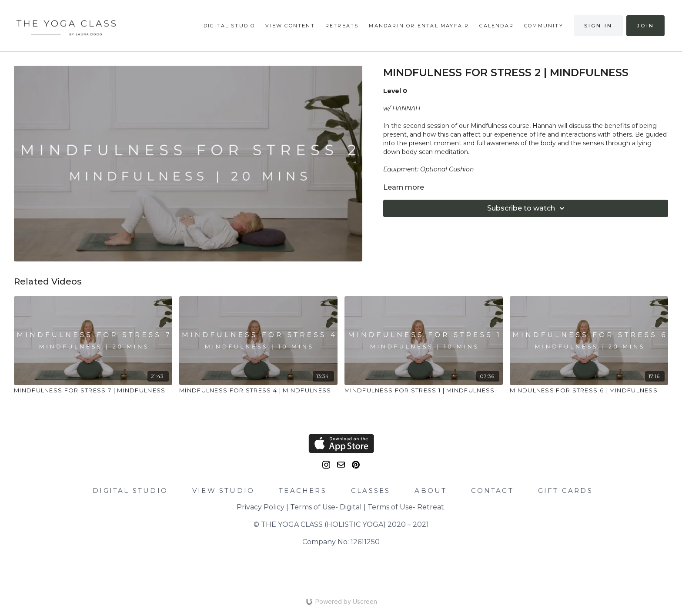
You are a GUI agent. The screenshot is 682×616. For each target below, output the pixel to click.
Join (645, 26)
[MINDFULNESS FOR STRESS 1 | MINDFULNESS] (424, 391)
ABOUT (431, 490)
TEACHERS (303, 490)
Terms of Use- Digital (326, 507)
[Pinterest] (356, 465)
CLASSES (371, 490)
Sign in (598, 26)
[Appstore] (341, 444)
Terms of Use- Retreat (406, 507)
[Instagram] (326, 465)
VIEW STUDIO (223, 490)
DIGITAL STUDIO (130, 490)
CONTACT (492, 490)
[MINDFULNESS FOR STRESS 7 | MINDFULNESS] (93, 391)
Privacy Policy (261, 507)
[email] (341, 465)
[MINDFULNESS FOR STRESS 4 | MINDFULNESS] (258, 391)
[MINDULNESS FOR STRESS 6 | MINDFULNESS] (589, 391)
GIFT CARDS (565, 490)
